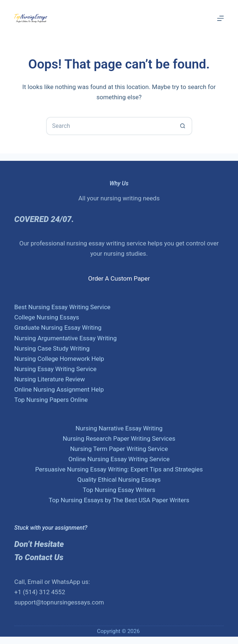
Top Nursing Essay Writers (119, 490)
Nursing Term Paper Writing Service (119, 449)
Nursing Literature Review (50, 379)
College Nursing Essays (47, 317)
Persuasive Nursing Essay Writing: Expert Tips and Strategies (119, 469)
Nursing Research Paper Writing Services (119, 438)
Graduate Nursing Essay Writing (58, 327)
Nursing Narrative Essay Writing (119, 428)
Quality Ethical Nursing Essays (119, 480)
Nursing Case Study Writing (52, 348)
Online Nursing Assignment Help (59, 389)
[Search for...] (110, 126)
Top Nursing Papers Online (51, 400)
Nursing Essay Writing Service (55, 369)
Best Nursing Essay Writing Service (62, 307)
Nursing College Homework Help (59, 359)
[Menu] (220, 18)
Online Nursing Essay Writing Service (119, 459)
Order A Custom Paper (119, 278)
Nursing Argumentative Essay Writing (65, 338)
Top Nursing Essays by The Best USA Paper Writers (119, 500)
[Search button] (183, 126)
